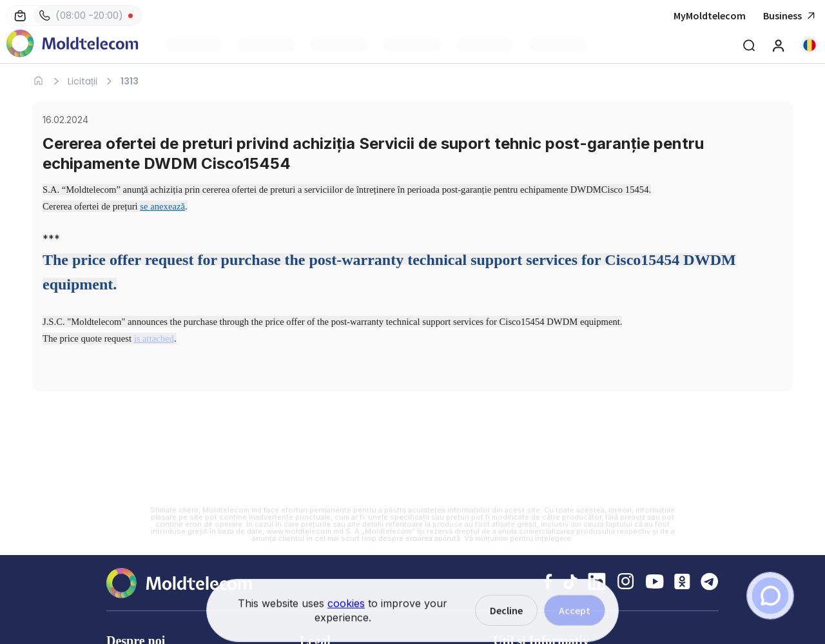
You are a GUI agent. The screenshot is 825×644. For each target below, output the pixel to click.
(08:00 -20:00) (81, 15)
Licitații (82, 81)
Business (791, 16)
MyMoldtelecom (710, 15)
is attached (154, 338)
